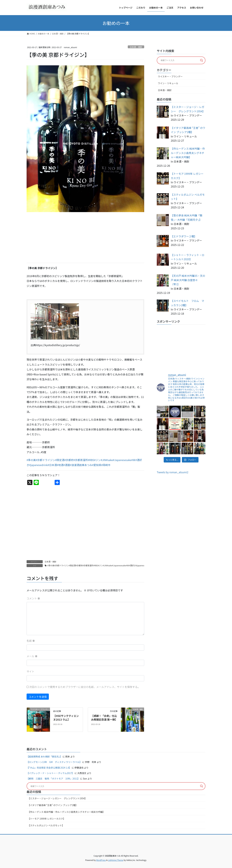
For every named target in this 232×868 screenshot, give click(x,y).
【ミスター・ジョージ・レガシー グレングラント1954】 (57, 798)
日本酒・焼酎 (136, 47)
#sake (110, 460)
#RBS (91, 460)
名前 (31, 641)
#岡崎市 (106, 465)
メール (32, 656)
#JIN (103, 460)
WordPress (101, 860)
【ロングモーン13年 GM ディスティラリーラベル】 (54, 762)
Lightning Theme (116, 860)
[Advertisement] (85, 238)
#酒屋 (67, 465)
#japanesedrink (38, 465)
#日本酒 (52, 465)
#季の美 (31, 460)
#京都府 (69, 460)
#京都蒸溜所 (81, 460)
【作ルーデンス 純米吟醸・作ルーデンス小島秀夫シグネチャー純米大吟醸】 (66, 812)
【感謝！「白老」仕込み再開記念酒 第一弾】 (104, 718)
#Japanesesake (122, 460)
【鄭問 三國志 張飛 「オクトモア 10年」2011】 (53, 779)
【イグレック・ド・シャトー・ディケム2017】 (50, 773)
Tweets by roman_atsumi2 (173, 472)
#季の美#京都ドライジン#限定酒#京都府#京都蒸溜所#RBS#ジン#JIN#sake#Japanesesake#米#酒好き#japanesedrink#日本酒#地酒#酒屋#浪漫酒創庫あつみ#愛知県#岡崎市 (122, 565)
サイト (30, 671)
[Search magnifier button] (202, 60)
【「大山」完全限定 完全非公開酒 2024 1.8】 (49, 768)
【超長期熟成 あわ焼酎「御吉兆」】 (44, 756)
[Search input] (180, 60)
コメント (33, 598)
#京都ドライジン (46, 460)
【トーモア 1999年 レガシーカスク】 (46, 819)
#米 (133, 460)
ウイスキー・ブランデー (170, 76)
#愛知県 (97, 465)
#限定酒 (60, 460)
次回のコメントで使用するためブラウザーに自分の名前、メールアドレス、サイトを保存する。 (85, 687)
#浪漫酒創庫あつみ (81, 465)
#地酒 (60, 465)
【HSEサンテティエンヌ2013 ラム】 (66, 718)
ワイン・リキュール (168, 83)
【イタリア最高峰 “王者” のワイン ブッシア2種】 (53, 805)
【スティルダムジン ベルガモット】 (46, 825)
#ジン (97, 460)
